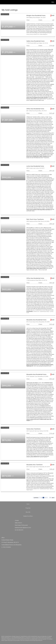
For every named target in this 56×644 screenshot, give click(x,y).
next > (53, 498)
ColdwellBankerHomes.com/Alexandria (11, 545)
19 (50, 498)
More (53, 2)
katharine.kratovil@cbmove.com (23, 528)
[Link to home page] (2, 2)
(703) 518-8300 (7, 547)
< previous (36, 498)
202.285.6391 (20, 530)
